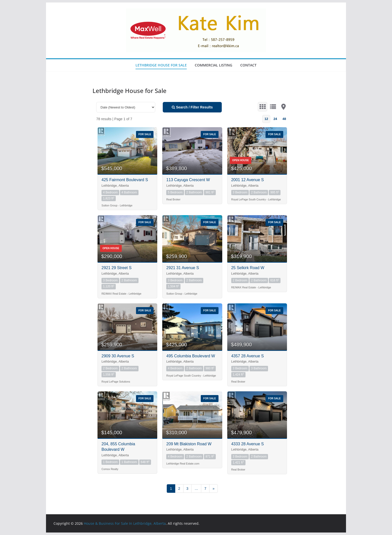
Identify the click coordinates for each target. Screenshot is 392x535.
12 (266, 119)
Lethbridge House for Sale (161, 65)
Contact (248, 65)
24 (275, 119)
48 (284, 119)
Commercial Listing (213, 65)
